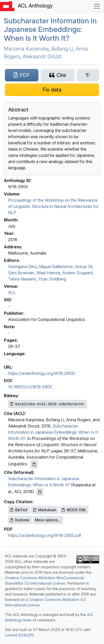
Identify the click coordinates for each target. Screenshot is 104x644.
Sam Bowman (21, 273)
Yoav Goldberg (52, 279)
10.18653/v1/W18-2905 (30, 387)
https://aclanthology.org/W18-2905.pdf (45, 535)
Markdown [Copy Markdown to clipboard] (45, 510)
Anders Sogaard (77, 273)
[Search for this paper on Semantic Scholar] (88, 75)
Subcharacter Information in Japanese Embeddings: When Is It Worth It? (53, 432)
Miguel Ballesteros (56, 267)
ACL (12, 292)
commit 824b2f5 (19, 635)
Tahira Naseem (22, 279)
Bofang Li (62, 49)
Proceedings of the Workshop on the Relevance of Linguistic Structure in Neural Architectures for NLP (53, 206)
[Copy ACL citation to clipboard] (34, 464)
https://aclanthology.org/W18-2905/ (42, 373)
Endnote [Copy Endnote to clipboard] (20, 520)
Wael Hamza (48, 273)
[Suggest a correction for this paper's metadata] (52, 90)
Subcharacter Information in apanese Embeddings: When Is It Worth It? (50, 29)
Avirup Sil (83, 267)
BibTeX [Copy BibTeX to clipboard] (19, 510)
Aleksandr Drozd (42, 57)
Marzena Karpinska (26, 49)
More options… (48, 520)
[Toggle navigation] (97, 6)
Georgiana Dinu (22, 267)
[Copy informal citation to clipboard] (40, 492)
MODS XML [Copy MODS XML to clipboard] (74, 510)
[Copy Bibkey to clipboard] (47, 404)
